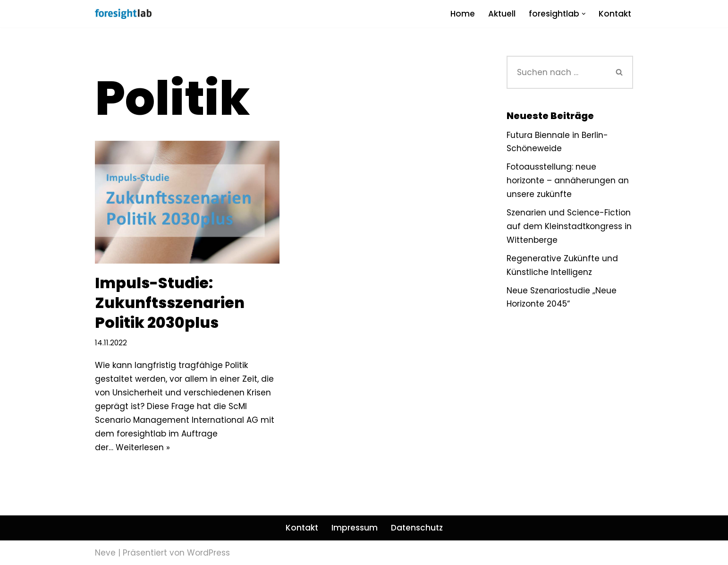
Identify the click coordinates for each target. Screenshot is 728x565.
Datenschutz (417, 528)
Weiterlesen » (143, 447)
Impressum (355, 528)
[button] (584, 14)
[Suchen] (557, 72)
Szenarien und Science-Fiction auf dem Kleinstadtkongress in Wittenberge (569, 226)
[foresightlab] (123, 14)
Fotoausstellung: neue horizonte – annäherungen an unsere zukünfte (568, 180)
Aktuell (502, 14)
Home (463, 14)
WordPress (208, 553)
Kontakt (615, 14)
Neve (105, 553)
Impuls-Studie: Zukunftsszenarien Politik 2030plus (170, 302)
